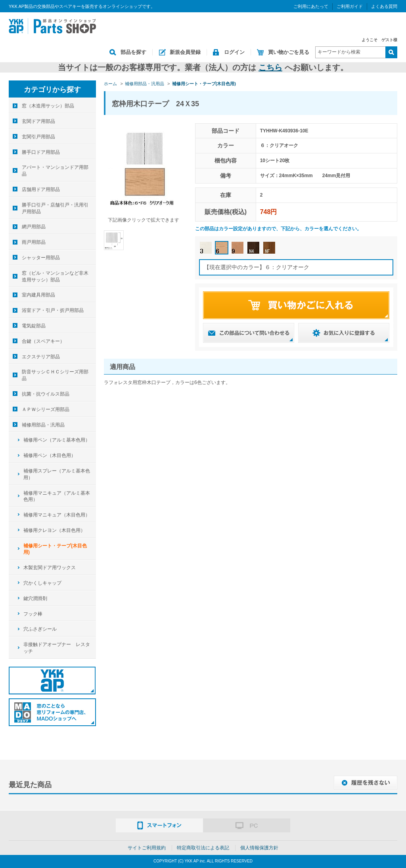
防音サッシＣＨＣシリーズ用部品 (55, 375)
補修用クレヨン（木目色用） (54, 530)
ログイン (234, 52)
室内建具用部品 (38, 295)
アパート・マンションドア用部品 (55, 171)
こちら (270, 67)
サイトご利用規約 (147, 848)
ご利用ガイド (350, 6)
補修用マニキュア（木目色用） (57, 515)
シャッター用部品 (41, 258)
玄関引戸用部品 (38, 137)
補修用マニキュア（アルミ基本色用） (57, 496)
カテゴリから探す (52, 90)
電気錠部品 (34, 326)
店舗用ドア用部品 (41, 189)
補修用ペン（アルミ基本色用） (57, 440)
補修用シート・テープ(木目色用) (55, 549)
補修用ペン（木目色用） (50, 455)
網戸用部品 (34, 227)
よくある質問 (384, 6)
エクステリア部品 (41, 357)
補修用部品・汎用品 (43, 425)
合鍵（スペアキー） (43, 341)
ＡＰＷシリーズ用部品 (46, 409)
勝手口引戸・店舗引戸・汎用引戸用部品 (55, 208)
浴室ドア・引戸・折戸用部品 (53, 310)
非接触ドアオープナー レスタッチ (57, 648)
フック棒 (33, 614)
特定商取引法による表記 (203, 848)
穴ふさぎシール (40, 629)
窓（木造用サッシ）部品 (48, 106)
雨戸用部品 (34, 242)
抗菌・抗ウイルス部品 (46, 394)
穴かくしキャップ (42, 583)
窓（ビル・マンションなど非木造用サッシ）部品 (55, 276)
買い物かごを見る (289, 52)
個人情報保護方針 (259, 848)
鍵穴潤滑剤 (35, 598)
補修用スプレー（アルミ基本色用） (57, 474)
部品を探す (133, 52)
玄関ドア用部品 (38, 121)
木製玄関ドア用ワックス (50, 568)
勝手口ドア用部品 (41, 152)
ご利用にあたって (311, 6)
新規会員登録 (185, 52)
